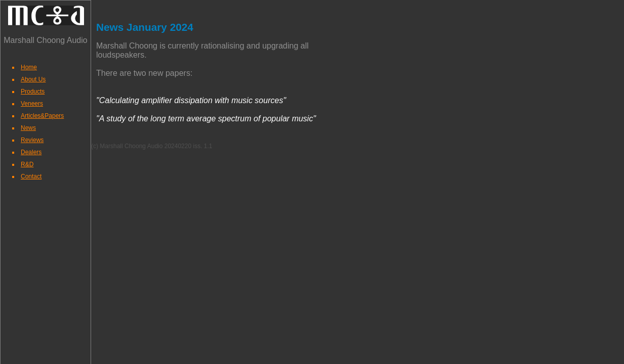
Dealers (31, 152)
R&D (27, 164)
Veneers (32, 104)
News (28, 128)
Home (29, 67)
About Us (33, 79)
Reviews (32, 140)
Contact (31, 176)
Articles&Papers (42, 116)
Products (33, 92)
